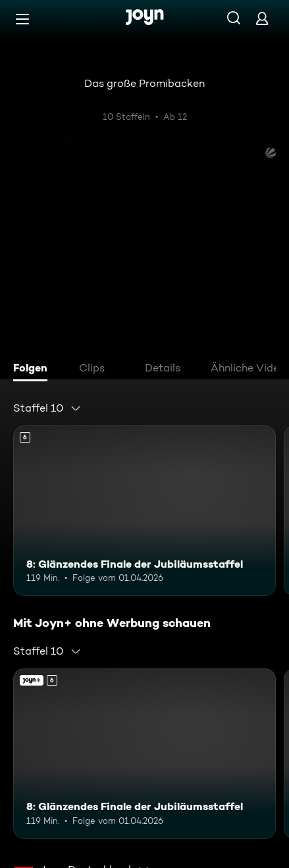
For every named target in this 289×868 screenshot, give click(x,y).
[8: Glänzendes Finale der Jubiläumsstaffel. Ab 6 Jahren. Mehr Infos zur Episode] (144, 511)
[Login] (262, 18)
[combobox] (47, 408)
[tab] (34, 369)
